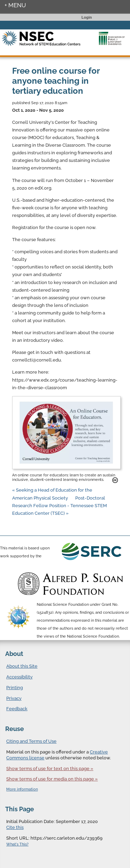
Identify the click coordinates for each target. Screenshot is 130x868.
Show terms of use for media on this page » (52, 779)
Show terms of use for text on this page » (50, 769)
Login (87, 17)
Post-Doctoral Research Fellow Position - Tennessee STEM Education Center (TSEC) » (59, 506)
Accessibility (19, 677)
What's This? (17, 844)
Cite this (15, 827)
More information (22, 789)
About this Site (22, 666)
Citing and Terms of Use (31, 741)
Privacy (14, 698)
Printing (15, 688)
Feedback (17, 709)
